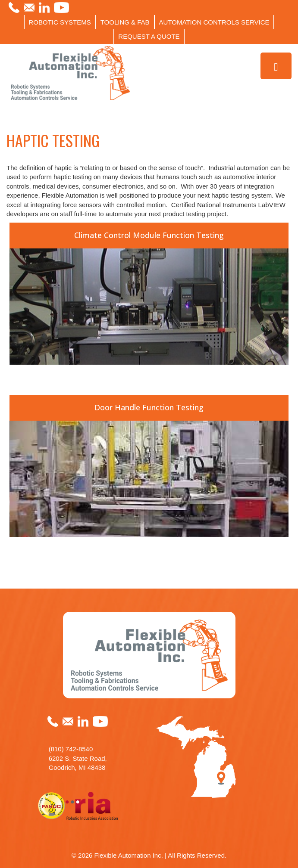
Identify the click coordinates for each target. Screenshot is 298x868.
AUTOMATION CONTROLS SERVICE (214, 22)
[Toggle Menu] (276, 66)
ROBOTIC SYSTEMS (60, 22)
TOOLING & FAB (125, 22)
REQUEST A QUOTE (149, 36)
